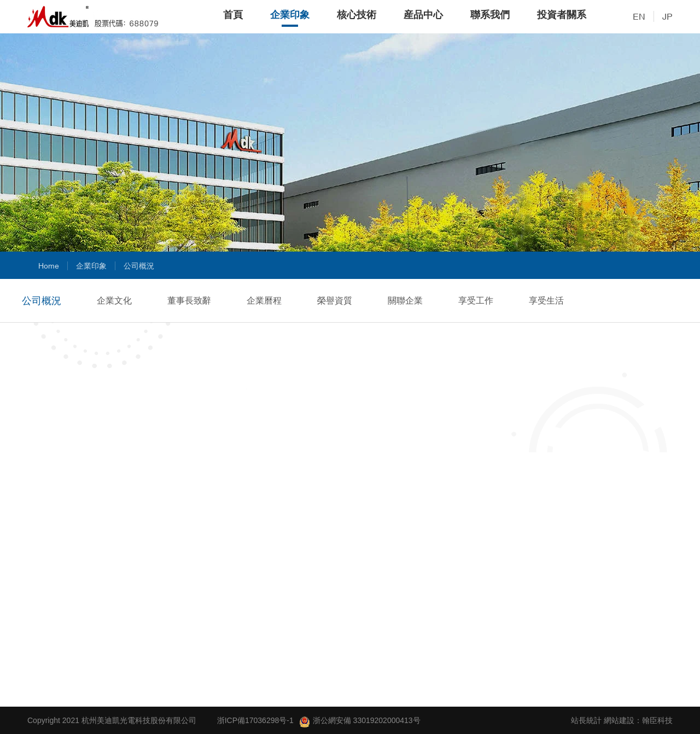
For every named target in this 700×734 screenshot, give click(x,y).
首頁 (233, 15)
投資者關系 (562, 15)
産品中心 (423, 15)
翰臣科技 (657, 720)
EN (639, 16)
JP (667, 16)
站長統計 (586, 720)
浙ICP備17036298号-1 (255, 720)
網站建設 (619, 720)
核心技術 (357, 15)
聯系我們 (490, 15)
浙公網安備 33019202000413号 (360, 722)
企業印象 (290, 15)
